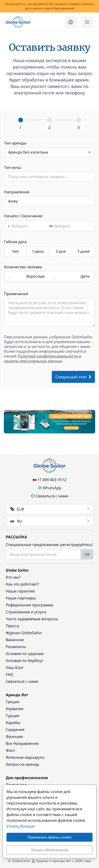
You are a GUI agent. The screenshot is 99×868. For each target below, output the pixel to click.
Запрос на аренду (22, 764)
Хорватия (15, 709)
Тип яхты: (13, 167)
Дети (85, 276)
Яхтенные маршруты (25, 757)
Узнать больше (21, 826)
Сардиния (15, 730)
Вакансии (15, 640)
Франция (14, 736)
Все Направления (22, 743)
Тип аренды (15, 143)
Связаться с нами (49, 496)
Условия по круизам (25, 654)
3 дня (61, 252)
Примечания (16, 294)
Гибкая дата (15, 242)
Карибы (13, 723)
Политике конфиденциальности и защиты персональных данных (43, 358)
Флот (10, 750)
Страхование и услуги (26, 612)
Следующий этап (73, 377)
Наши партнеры (21, 598)
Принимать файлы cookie (49, 837)
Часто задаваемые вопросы (32, 619)
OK (87, 554)
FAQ (9, 674)
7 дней (83, 252)
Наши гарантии (20, 591)
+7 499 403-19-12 (49, 480)
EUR (50, 509)
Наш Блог (15, 667)
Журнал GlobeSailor (24, 633)
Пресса (12, 626)
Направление (17, 192)
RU (50, 521)
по (51, 226)
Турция (12, 716)
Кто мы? (13, 577)
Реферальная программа (29, 605)
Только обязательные (50, 850)
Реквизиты (16, 647)
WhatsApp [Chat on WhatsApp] (50, 488)
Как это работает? (22, 584)
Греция (12, 702)
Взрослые (35, 276)
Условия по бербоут (24, 661)
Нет (16, 252)
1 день (38, 252)
